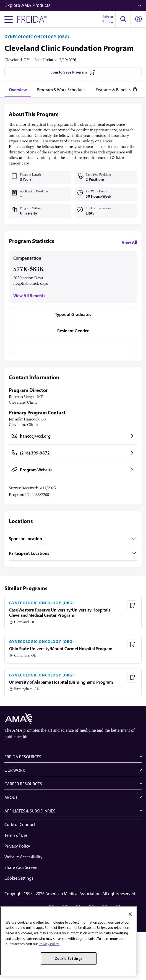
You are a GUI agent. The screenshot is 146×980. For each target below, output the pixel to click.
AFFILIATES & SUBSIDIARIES (30, 811)
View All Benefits (29, 296)
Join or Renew (108, 19)
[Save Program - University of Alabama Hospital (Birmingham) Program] (132, 678)
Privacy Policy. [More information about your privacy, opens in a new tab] (49, 944)
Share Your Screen (21, 867)
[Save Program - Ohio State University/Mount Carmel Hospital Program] (132, 644)
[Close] (130, 914)
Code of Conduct (20, 824)
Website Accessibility (24, 857)
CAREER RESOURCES (23, 784)
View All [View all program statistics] (129, 242)
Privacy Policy (17, 846)
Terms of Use (16, 835)
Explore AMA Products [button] (73, 5)
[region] (69, 941)
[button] (123, 19)
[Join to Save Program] (73, 72)
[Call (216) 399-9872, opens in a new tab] (73, 453)
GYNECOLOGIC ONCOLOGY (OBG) (37, 37)
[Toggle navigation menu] (9, 19)
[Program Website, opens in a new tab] (73, 470)
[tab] (18, 90)
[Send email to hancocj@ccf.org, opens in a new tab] (73, 436)
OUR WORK (15, 770)
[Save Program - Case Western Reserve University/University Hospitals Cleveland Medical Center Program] (132, 605)
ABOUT (11, 797)
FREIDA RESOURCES (23, 757)
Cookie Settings (19, 878)
